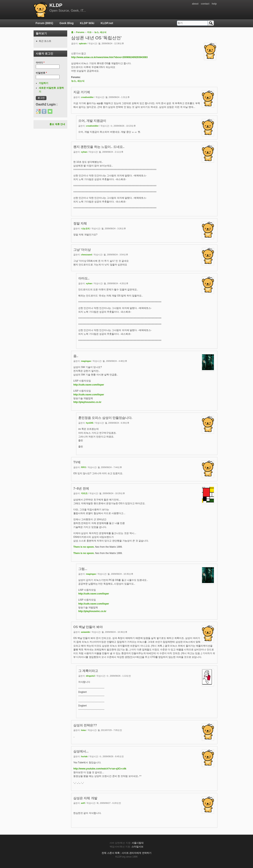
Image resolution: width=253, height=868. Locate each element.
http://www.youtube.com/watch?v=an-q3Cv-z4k (100, 769)
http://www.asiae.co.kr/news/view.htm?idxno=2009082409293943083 (109, 57)
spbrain (83, 43)
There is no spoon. (84, 547)
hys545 (90, 423)
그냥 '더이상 (82, 250)
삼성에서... (81, 751)
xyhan (84, 152)
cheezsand (86, 255)
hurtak (84, 756)
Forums (80, 32)
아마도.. (84, 278)
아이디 (40, 63)
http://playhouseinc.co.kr (87, 402)
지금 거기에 (82, 92)
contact (205, 4)
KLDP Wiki (87, 23)
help (214, 4)
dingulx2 (90, 676)
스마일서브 (137, 847)
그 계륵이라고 (88, 671)
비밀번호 (41, 73)
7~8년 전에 (81, 489)
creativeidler (87, 97)
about (195, 4)
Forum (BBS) (44, 23)
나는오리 (85, 229)
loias (84, 730)
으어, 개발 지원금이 (92, 121)
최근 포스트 (45, 41)
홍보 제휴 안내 (57, 124)
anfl (83, 803)
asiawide (85, 632)
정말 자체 (80, 223)
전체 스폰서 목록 (111, 853)
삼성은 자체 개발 (85, 798)
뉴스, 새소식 (100, 32)
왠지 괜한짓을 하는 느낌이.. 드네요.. (99, 147)
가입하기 (43, 83)
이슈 (89, 32)
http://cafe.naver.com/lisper (89, 385)
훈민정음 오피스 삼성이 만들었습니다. (105, 418)
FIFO (84, 467)
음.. (76, 356)
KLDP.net (107, 23)
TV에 (77, 462)
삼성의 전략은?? (85, 725)
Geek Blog (67, 23)
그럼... (83, 569)
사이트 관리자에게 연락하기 (136, 853)
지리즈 (84, 493)
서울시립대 (138, 843)
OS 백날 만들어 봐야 (88, 627)
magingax (86, 361)
